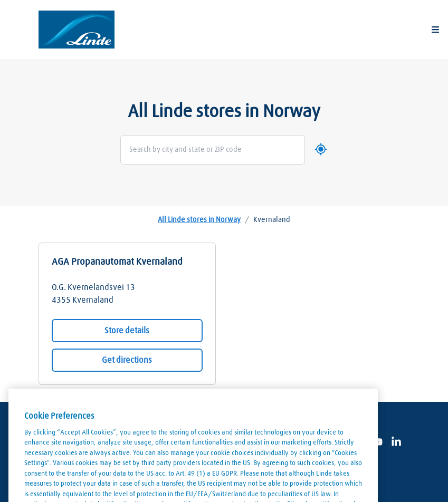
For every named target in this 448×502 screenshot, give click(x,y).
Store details (127, 331)
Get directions (127, 360)
